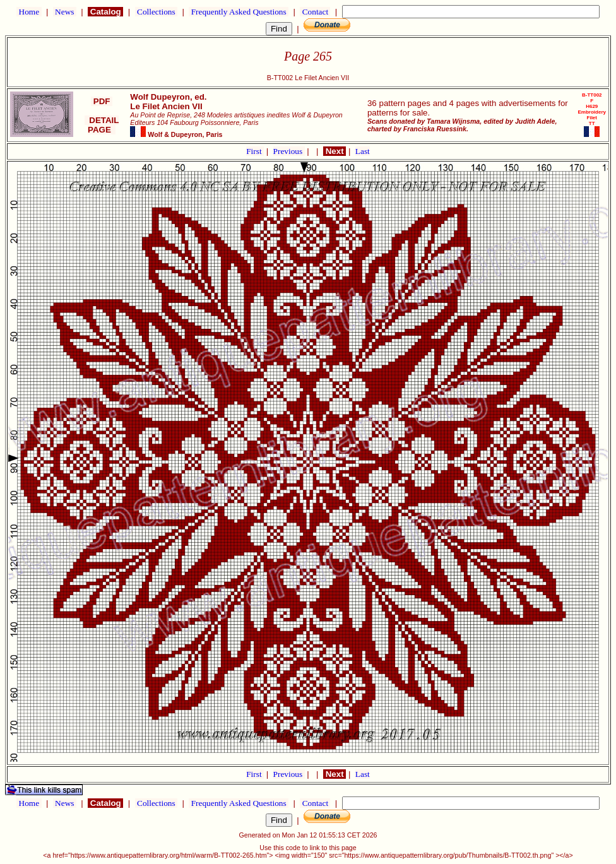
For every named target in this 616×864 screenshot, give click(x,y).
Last (363, 151)
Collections (156, 12)
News (65, 12)
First (255, 151)
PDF (102, 101)
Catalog (105, 12)
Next (335, 151)
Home (29, 12)
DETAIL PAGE (102, 125)
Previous (289, 151)
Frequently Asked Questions (239, 12)
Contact (315, 12)
